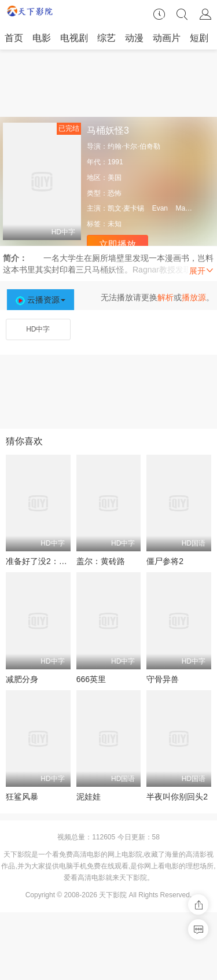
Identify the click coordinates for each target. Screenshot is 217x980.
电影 (42, 38)
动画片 (167, 38)
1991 (115, 162)
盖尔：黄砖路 (101, 561)
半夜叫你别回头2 (177, 797)
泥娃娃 (89, 797)
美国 (115, 178)
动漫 (134, 38)
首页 (14, 38)
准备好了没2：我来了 (45, 561)
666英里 (91, 679)
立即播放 (117, 244)
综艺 (106, 38)
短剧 (199, 38)
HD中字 (38, 329)
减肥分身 (22, 679)
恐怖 (115, 193)
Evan (160, 208)
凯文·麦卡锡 (126, 208)
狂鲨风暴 (22, 797)
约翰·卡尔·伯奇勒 (134, 146)
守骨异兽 (163, 679)
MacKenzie (192, 208)
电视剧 (74, 38)
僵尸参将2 (165, 561)
